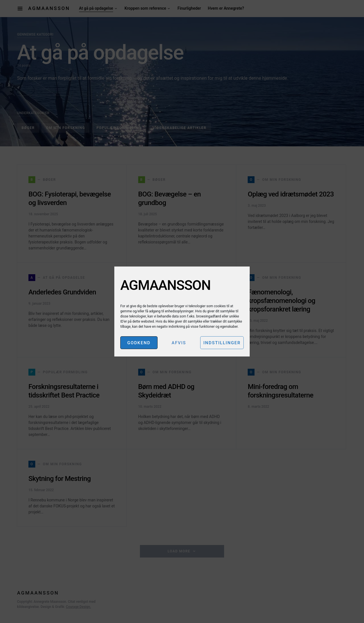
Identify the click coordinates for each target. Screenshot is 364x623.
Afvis (179, 343)
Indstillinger (222, 343)
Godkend (139, 343)
